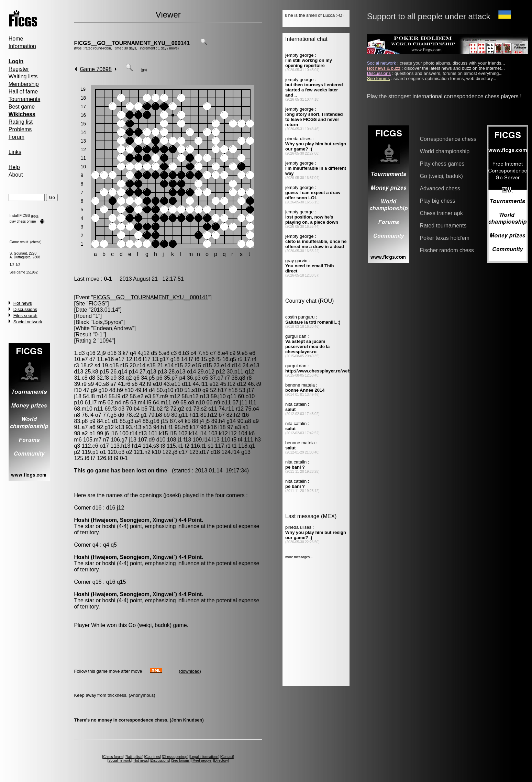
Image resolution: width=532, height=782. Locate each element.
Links (15, 152)
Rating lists (134, 757)
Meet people (202, 761)
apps (35, 216)
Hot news (23, 303)
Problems (20, 129)
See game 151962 (24, 272)
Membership (24, 84)
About (16, 175)
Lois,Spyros (107, 322)
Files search (25, 316)
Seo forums (181, 761)
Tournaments (25, 99)
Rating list (21, 122)
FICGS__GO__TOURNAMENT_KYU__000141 (132, 43)
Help (14, 167)
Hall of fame (23, 92)
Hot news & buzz (384, 68)
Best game (22, 107)
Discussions (25, 309)
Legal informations (204, 757)
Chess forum (113, 757)
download (190, 671)
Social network (28, 322)
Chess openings (175, 757)
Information (22, 46)
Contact (227, 757)
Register (19, 69)
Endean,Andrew (113, 328)
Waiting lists (23, 76)
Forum (16, 137)
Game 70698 (96, 69)
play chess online (23, 221)
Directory (221, 761)
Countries (153, 757)
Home (16, 39)
